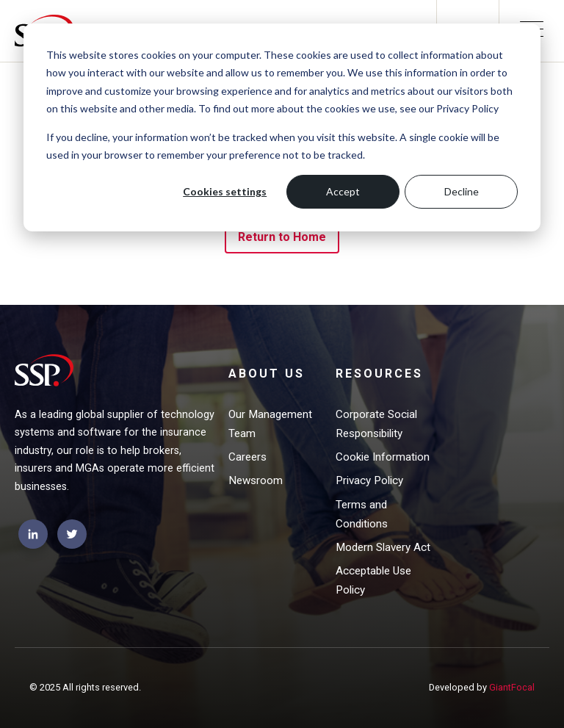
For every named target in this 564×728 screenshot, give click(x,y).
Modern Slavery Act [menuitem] (383, 547)
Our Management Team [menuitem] (270, 424)
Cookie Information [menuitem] (383, 457)
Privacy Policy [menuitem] (369, 480)
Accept (343, 191)
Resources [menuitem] (379, 374)
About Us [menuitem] (267, 374)
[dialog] (282, 127)
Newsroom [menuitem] (256, 480)
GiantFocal (512, 687)
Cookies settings (225, 191)
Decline (462, 191)
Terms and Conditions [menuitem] (362, 514)
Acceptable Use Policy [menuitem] (373, 580)
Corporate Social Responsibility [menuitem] (376, 424)
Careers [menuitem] (247, 457)
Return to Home (282, 237)
